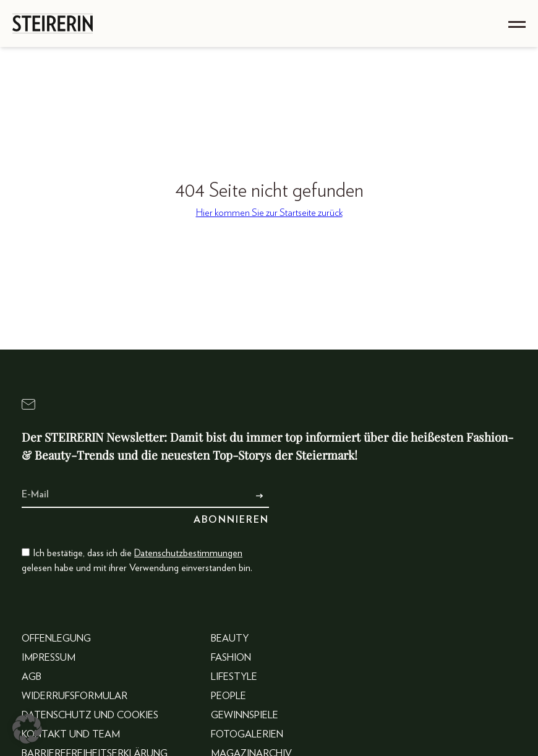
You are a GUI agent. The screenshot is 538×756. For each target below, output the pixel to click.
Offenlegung (56, 638)
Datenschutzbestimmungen (188, 553)
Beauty (230, 638)
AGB (32, 677)
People (228, 696)
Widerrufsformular (75, 696)
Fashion (231, 658)
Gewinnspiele (245, 715)
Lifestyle (234, 677)
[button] (27, 729)
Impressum (49, 658)
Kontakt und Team (71, 734)
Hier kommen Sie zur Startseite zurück (269, 213)
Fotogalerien (247, 734)
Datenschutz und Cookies (90, 715)
